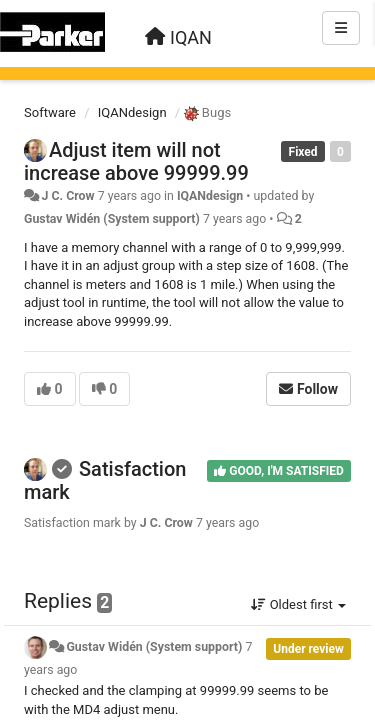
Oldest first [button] (298, 604)
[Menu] (341, 28)
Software (50, 112)
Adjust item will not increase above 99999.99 (136, 161)
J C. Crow (67, 196)
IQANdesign (132, 112)
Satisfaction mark (105, 480)
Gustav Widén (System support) (112, 219)
